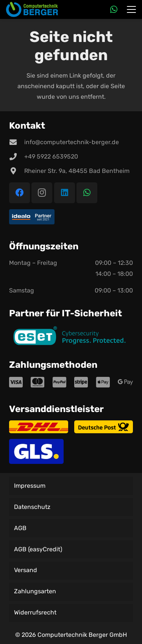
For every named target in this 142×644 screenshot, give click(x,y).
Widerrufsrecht (35, 612)
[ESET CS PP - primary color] (71, 337)
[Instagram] (42, 193)
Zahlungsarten (35, 591)
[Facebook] (20, 193)
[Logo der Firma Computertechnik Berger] (32, 9)
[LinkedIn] (65, 193)
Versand (26, 570)
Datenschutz (32, 507)
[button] (131, 9)
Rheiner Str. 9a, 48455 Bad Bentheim (77, 171)
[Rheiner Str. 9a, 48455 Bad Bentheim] (17, 171)
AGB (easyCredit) (38, 549)
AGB (20, 528)
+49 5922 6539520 (51, 156)
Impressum (30, 486)
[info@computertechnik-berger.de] (17, 142)
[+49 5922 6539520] (17, 156)
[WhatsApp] (114, 9)
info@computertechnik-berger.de (72, 142)
